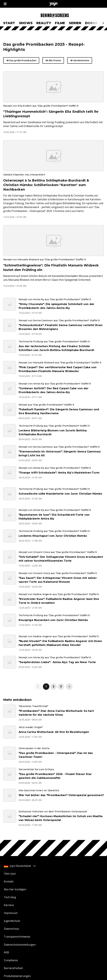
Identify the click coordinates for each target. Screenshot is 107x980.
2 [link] (53, 686)
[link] (69, 687)
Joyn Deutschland (20, 866)
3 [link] (61, 686)
